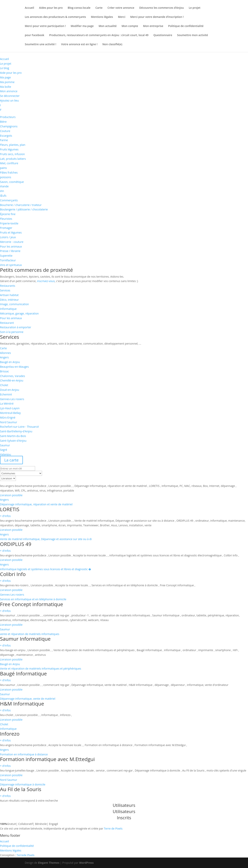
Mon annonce (9, 91)
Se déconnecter (10, 96)
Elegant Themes (49, 863)
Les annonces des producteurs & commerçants (55, 17)
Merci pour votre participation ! (45, 26)
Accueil (29, 8)
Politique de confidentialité (186, 26)
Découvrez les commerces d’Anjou (162, 8)
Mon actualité (108, 26)
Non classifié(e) (112, 44)
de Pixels (25, 855)
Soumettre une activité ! (40, 44)
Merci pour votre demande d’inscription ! (157, 17)
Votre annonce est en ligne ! (79, 44)
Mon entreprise (153, 26)
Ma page (5, 77)
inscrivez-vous (46, 281)
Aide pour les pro (11, 73)
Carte (99, 8)
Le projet (195, 8)
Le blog (5, 68)
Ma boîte (6, 87)
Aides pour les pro (51, 8)
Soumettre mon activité (192, 35)
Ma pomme (7, 82)
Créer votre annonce (121, 8)
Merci (122, 17)
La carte (11, 460)
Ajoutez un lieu (9, 100)
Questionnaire (163, 35)
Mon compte (130, 26)
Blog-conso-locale (79, 8)
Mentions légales (102, 17)
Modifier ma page (82, 26)
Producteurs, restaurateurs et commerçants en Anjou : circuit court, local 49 (99, 35)
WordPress (86, 863)
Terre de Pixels (113, 828)
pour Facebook (34, 35)
